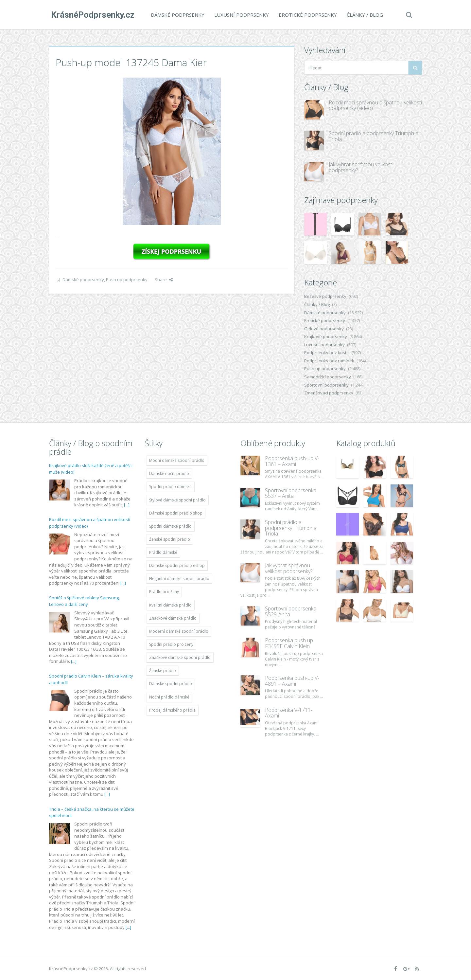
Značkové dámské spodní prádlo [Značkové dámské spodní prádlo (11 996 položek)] (180, 657)
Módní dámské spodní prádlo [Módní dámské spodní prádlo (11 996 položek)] (177, 460)
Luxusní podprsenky (240, 15)
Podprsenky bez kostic (327, 353)
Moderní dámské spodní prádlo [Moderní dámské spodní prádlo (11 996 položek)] (179, 631)
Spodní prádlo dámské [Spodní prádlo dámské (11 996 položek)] (170, 487)
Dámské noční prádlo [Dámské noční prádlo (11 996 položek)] (169, 473)
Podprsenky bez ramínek (329, 361)
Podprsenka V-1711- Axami (289, 713)
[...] (127, 505)
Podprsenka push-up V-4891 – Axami (292, 681)
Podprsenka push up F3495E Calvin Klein (289, 643)
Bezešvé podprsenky (325, 296)
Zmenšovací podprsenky (329, 393)
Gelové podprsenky (324, 329)
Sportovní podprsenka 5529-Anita (291, 611)
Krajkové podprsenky (326, 336)
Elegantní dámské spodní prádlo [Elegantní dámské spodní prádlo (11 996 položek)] (179, 579)
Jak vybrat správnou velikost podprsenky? (360, 167)
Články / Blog (363, 15)
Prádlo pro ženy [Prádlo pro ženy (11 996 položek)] (164, 592)
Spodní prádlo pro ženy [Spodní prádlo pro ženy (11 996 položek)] (171, 644)
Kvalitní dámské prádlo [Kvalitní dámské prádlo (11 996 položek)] (170, 605)
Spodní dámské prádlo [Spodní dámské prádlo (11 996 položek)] (170, 526)
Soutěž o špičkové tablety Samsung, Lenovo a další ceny (84, 601)
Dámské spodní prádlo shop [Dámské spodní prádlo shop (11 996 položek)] (176, 513)
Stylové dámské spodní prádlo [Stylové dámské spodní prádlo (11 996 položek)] (177, 500)
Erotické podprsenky (306, 15)
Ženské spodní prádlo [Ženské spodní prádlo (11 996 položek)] (170, 539)
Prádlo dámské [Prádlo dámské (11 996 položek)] (163, 552)
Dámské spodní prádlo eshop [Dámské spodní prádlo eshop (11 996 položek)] (177, 565)
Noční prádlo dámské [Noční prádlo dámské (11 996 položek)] (169, 697)
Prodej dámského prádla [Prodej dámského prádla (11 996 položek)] (172, 710)
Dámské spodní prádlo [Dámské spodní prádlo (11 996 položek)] (171, 684)
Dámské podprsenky (176, 15)
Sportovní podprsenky (326, 385)
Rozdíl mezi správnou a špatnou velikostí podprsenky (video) (375, 105)
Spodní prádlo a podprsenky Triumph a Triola (374, 136)
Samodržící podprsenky (328, 377)
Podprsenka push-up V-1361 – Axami (292, 461)
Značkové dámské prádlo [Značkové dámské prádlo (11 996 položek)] (173, 618)
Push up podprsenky (127, 280)
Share (164, 280)
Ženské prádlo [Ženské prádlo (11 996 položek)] (163, 671)
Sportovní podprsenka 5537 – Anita (291, 493)
